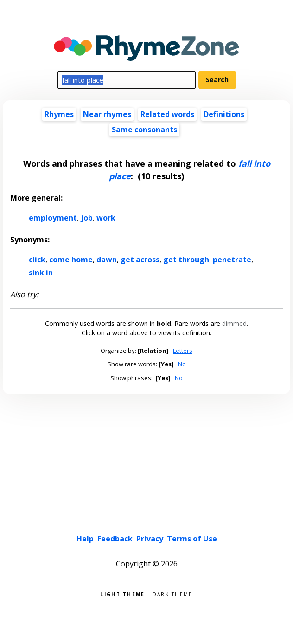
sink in (41, 273)
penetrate (232, 260)
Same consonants (144, 130)
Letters (183, 351)
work (106, 218)
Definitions (224, 114)
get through (186, 260)
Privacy (150, 539)
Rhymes (59, 114)
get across (140, 260)
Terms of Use (192, 539)
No (182, 364)
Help (85, 539)
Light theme (122, 594)
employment (53, 218)
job (87, 218)
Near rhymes (107, 114)
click (37, 260)
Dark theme (173, 594)
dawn (107, 260)
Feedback (115, 539)
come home (71, 260)
